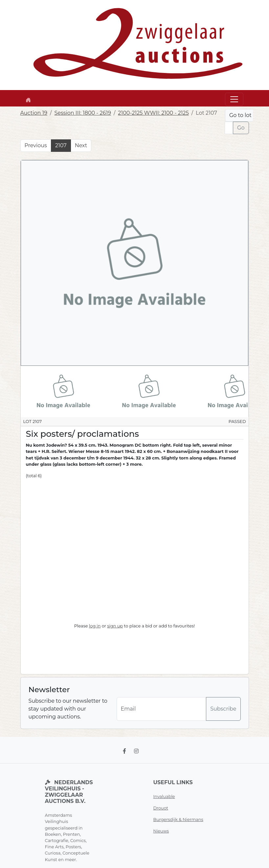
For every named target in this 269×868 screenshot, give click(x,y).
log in (95, 626)
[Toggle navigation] (234, 99)
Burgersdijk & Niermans (178, 820)
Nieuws (161, 831)
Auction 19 (34, 113)
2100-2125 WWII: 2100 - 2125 (153, 113)
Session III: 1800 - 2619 (83, 113)
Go (241, 128)
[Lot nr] (229, 128)
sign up (115, 626)
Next (81, 145)
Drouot (161, 808)
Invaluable (164, 797)
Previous (36, 145)
